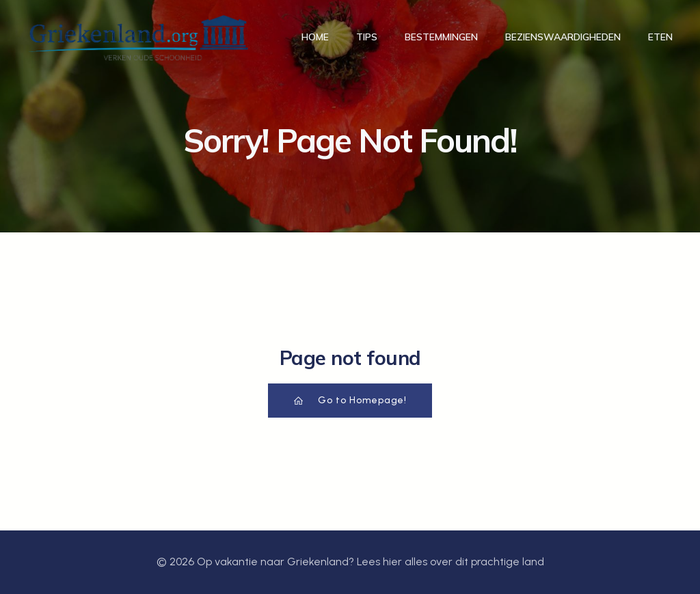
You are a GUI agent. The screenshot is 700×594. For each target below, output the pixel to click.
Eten (660, 37)
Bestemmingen (441, 37)
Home (315, 37)
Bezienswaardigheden (563, 37)
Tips (367, 37)
